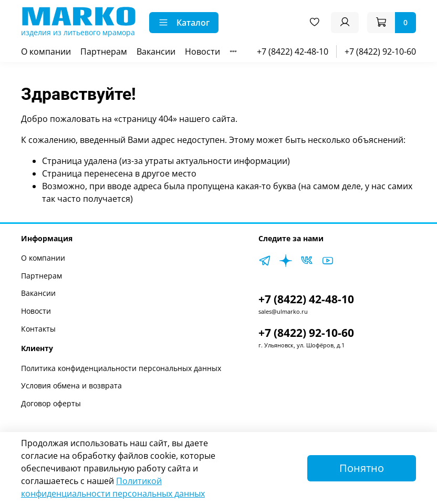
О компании (46, 52)
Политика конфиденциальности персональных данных (121, 368)
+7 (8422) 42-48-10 (293, 52)
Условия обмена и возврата (71, 385)
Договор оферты (51, 403)
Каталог (184, 23)
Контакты (38, 329)
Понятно (362, 468)
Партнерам (104, 52)
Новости (202, 52)
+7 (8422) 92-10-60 (380, 52)
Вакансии (156, 52)
